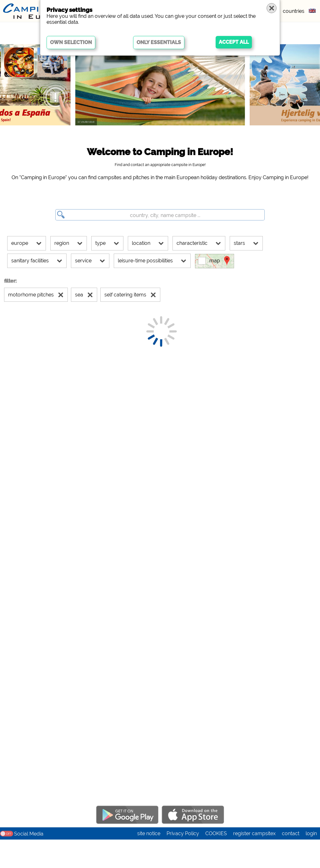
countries (294, 11)
